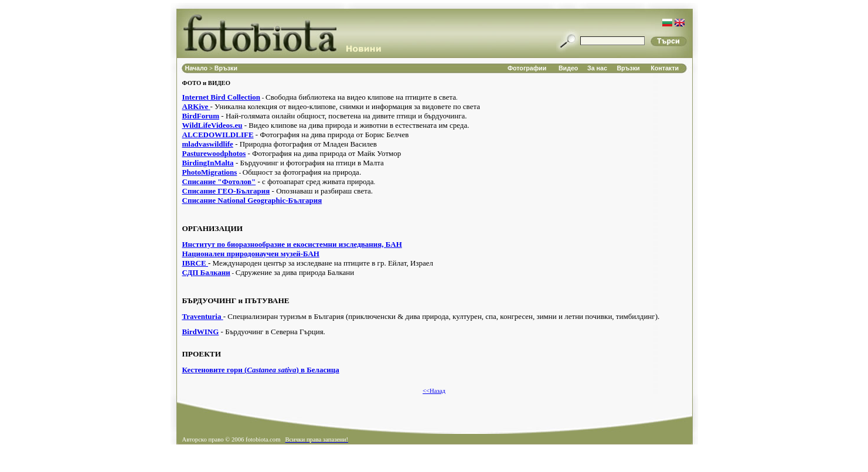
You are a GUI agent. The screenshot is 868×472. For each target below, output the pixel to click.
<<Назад (434, 391)
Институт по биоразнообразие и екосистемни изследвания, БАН (292, 244)
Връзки (226, 68)
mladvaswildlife (208, 144)
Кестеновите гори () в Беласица (261, 370)
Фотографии (527, 68)
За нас (597, 68)
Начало (198, 68)
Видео (568, 68)
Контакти (665, 68)
